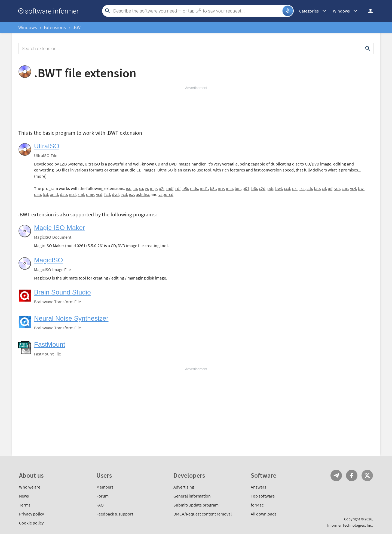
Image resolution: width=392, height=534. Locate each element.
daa (37, 194)
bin (238, 188)
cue (345, 188)
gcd (124, 194)
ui (135, 188)
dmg (90, 194)
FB (352, 475)
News (24, 496)
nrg (221, 188)
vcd (99, 194)
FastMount (50, 344)
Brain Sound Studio (62, 292)
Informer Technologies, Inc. (350, 525)
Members (105, 487)
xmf (81, 194)
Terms (25, 505)
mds (194, 188)
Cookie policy (31, 523)
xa (141, 188)
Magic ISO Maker (59, 228)
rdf (178, 188)
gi (146, 188)
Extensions (55, 27)
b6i (254, 188)
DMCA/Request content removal (203, 514)
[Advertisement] (196, 107)
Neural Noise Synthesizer (71, 318)
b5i (185, 188)
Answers (258, 487)
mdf (170, 188)
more (40, 176)
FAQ (100, 505)
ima (229, 188)
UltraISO (47, 146)
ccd (287, 188)
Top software (263, 496)
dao (63, 194)
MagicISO (48, 260)
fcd (107, 194)
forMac (257, 505)
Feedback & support (115, 514)
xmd (54, 194)
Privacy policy (31, 514)
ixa (302, 188)
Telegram (336, 475)
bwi (361, 188)
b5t (213, 188)
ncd (72, 194)
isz (131, 194)
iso (129, 188)
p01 (246, 188)
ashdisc (143, 194)
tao (317, 188)
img (153, 188)
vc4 (353, 188)
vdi (337, 188)
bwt (279, 188)
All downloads (264, 514)
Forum (102, 496)
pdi (270, 188)
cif (324, 188)
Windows (28, 27)
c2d (262, 188)
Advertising (184, 487)
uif (330, 188)
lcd (45, 194)
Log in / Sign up (368, 11)
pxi (295, 188)
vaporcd (166, 194)
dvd (115, 194)
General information (192, 496)
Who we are (30, 487)
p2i (162, 188)
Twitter (367, 475)
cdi (309, 188)
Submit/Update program (196, 505)
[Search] (197, 11)
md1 (204, 188)
